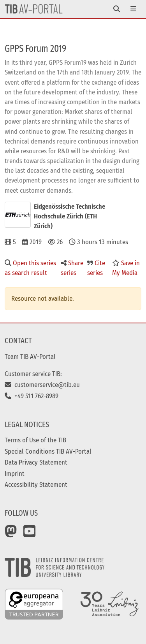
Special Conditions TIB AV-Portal (48, 451)
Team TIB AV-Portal (30, 357)
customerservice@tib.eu (42, 385)
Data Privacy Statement (36, 462)
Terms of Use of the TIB (35, 440)
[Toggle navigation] (117, 9)
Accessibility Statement (36, 484)
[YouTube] (30, 534)
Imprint (15, 474)
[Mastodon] (11, 534)
